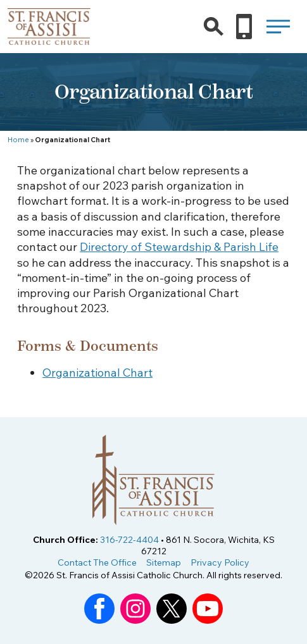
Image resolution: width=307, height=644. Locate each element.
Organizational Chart (97, 373)
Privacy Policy (220, 562)
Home (18, 140)
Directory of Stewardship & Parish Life (179, 247)
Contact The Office (97, 562)
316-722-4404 (129, 540)
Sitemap (164, 562)
